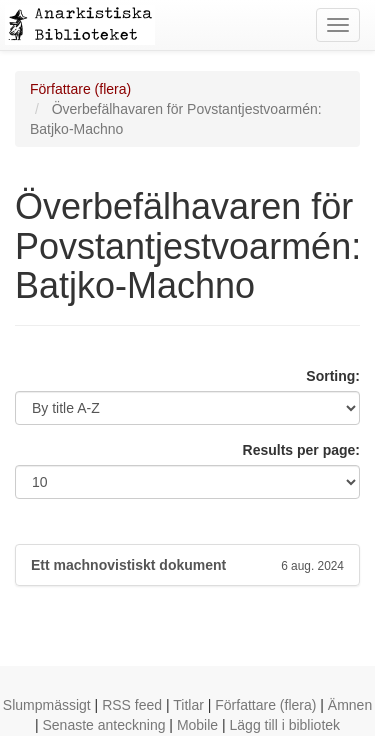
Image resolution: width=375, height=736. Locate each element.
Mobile (197, 725)
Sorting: (333, 376)
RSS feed (132, 705)
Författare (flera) (80, 89)
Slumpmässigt (47, 705)
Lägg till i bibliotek (285, 725)
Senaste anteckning (103, 725)
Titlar (188, 705)
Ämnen (350, 705)
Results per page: (301, 450)
